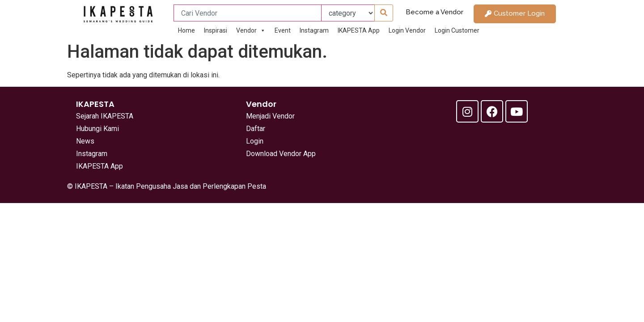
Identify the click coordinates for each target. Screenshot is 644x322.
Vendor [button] (251, 30)
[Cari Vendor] (248, 13)
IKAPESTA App (359, 30)
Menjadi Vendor (270, 116)
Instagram (314, 30)
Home (186, 30)
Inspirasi (216, 30)
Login (255, 141)
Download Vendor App (281, 154)
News (85, 141)
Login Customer (457, 30)
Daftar (256, 129)
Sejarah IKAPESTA (105, 116)
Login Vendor (407, 30)
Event (283, 30)
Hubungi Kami (97, 129)
